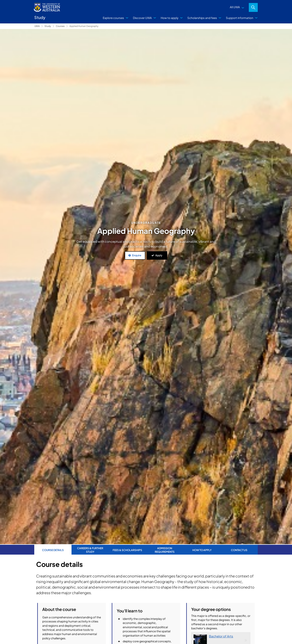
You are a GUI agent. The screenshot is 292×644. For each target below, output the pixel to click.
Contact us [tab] (239, 549)
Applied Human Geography (84, 26)
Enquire (137, 255)
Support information (240, 18)
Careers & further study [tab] (90, 549)
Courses (60, 26)
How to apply (170, 18)
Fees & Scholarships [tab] (127, 549)
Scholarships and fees (202, 18)
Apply (159, 255)
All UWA (235, 7)
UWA (37, 26)
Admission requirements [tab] (165, 549)
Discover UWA (142, 18)
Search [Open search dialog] (253, 7)
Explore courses (113, 18)
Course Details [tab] (53, 549)
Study (48, 26)
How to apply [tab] (202, 549)
